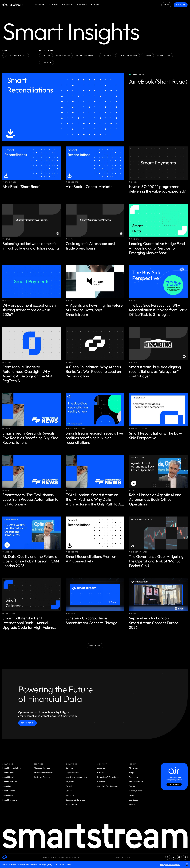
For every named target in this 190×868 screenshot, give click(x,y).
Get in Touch (27, 723)
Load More (95, 646)
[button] (187, 865)
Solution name (16, 56)
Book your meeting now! (170, 865)
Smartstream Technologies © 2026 (61, 857)
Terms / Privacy (122, 857)
